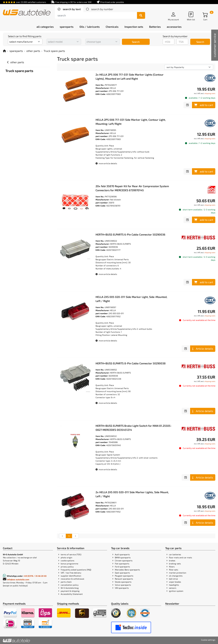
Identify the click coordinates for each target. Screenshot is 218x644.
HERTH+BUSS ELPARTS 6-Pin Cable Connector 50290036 (130, 234)
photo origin (66, 557)
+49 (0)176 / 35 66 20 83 (35, 576)
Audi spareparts (122, 554)
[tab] (69, 9)
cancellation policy (70, 585)
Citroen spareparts (124, 560)
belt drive (173, 579)
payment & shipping (70, 591)
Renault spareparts (124, 579)
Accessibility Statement (72, 594)
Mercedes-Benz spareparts (127, 570)
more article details (106, 163)
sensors (173, 588)
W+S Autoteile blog (70, 588)
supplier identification (71, 576)
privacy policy (67, 567)
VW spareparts (122, 588)
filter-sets (174, 570)
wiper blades (175, 582)
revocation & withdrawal (72, 579)
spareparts (16, 51)
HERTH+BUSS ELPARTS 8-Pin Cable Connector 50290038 (131, 363)
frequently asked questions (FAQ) (76, 570)
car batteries (175, 554)
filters (172, 567)
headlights (174, 585)
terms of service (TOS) (71, 554)
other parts (33, 51)
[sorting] (189, 67)
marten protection (178, 573)
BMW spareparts (123, 557)
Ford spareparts (122, 567)
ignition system (176, 591)
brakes (172, 560)
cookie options (67, 560)
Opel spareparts (122, 573)
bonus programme (69, 564)
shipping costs (210, 93)
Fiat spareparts (122, 564)
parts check (66, 582)
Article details (203, 349)
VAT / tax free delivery (71, 573)
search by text (71, 9)
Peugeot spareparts (124, 576)
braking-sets (175, 564)
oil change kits (176, 576)
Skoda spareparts (123, 582)
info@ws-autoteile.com (18, 579)
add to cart (204, 105)
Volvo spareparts (123, 585)
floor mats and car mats (180, 557)
